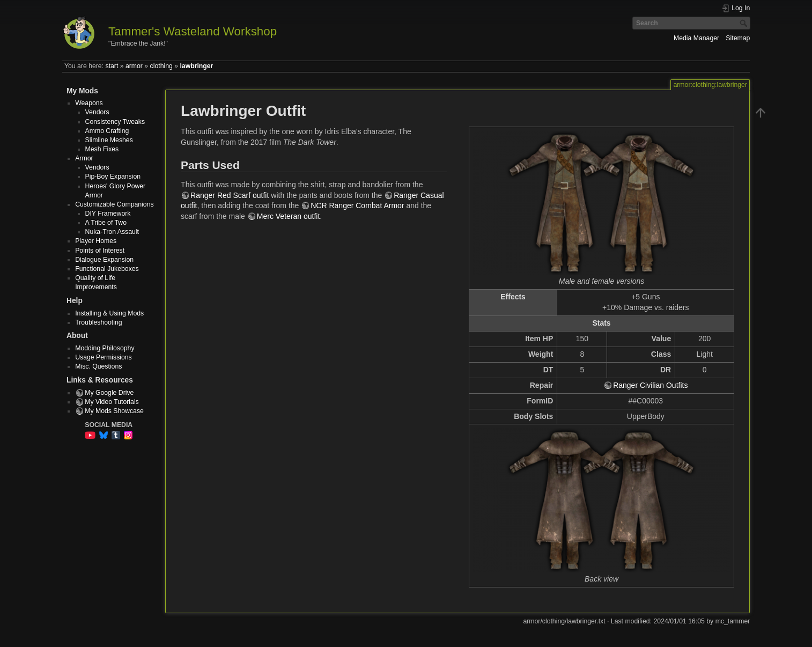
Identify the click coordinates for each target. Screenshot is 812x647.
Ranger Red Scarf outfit (230, 195)
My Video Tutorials (112, 402)
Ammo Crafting (107, 131)
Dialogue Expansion (104, 260)
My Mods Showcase (114, 411)
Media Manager (696, 38)
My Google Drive (109, 393)
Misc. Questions (98, 366)
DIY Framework (108, 214)
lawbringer (196, 66)
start (112, 66)
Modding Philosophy (105, 348)
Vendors (97, 112)
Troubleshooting (98, 322)
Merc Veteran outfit (289, 216)
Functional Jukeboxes (107, 269)
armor (134, 66)
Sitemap (738, 38)
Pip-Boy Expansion (113, 177)
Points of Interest (100, 251)
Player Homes (96, 241)
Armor (84, 158)
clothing (161, 66)
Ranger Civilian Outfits (650, 385)
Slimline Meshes (109, 140)
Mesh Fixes (102, 149)
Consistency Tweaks (115, 122)
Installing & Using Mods (109, 313)
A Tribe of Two (106, 223)
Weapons (89, 103)
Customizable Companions (114, 204)
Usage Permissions (104, 357)
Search (745, 23)
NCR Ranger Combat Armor (357, 205)
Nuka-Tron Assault (112, 232)
